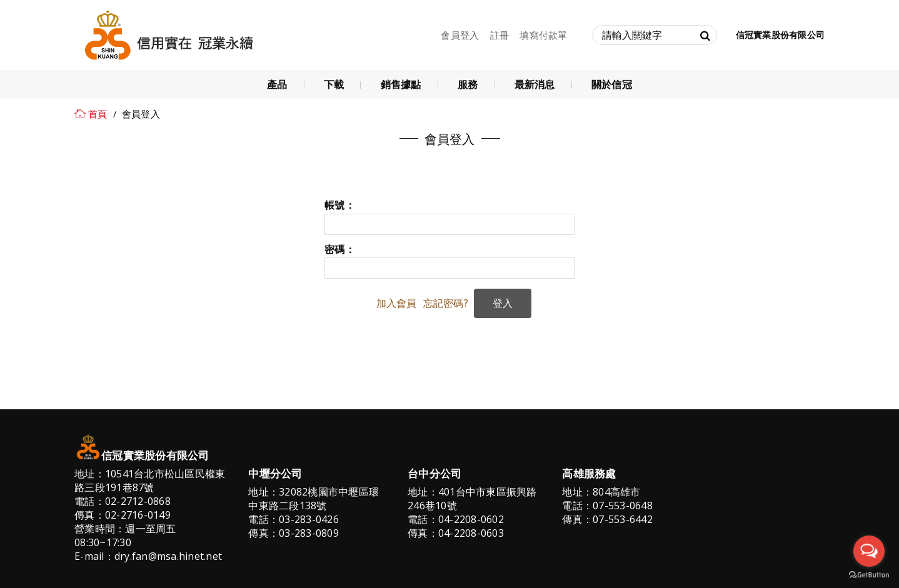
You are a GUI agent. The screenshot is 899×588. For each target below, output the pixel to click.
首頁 (98, 114)
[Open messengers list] (869, 551)
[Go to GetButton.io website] (869, 575)
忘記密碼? (446, 303)
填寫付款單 (543, 35)
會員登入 (460, 35)
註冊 (500, 35)
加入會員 (397, 303)
